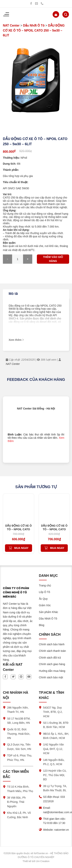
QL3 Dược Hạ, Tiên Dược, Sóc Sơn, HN (19, 747)
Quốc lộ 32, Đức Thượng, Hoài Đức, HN (19, 734)
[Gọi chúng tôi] (42, 4)
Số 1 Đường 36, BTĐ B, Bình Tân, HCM (56, 725)
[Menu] (6, 14)
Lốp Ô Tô (45, 592)
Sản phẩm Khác (49, 612)
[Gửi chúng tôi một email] (36, 4)
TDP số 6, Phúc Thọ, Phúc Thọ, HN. (20, 758)
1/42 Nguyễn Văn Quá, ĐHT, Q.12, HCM (54, 749)
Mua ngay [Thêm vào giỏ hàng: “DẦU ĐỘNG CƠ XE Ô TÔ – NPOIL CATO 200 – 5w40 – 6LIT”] (57, 548)
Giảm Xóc (45, 605)
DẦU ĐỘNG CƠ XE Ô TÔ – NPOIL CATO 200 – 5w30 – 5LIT (18, 529)
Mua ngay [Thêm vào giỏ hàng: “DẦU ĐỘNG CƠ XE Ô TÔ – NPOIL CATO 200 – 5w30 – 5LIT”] (21, 548)
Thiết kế (27, 861)
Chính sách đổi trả (50, 658)
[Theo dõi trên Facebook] (31, 4)
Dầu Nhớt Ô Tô (34, 25)
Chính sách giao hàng (52, 664)
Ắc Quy (43, 599)
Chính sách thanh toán (53, 651)
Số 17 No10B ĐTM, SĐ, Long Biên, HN (19, 721)
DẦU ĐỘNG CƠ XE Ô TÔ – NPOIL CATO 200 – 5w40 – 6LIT (54, 529)
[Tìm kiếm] (66, 14)
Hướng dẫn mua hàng (52, 671)
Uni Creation (43, 861)
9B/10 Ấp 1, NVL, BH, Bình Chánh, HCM (56, 736)
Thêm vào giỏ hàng (53, 259)
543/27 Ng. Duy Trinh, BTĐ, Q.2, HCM (53, 712)
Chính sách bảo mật (51, 677)
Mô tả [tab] (13, 294)
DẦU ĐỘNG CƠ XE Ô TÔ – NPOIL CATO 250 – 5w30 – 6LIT (34, 30)
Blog (42, 625)
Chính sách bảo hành (52, 644)
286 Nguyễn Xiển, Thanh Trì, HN (18, 710)
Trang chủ (45, 585)
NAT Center (11, 25)
